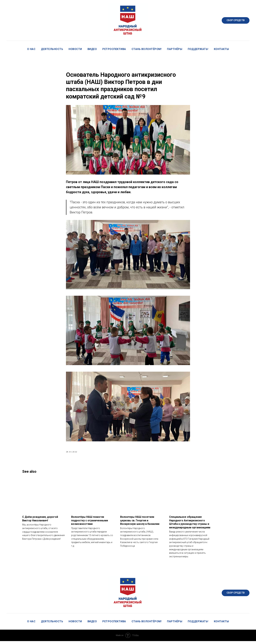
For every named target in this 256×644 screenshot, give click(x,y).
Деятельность (52, 49)
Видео (92, 49)
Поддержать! (198, 49)
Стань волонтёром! (147, 49)
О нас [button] (31, 49)
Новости (75, 49)
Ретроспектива (114, 49)
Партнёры (175, 49)
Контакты (221, 49)
